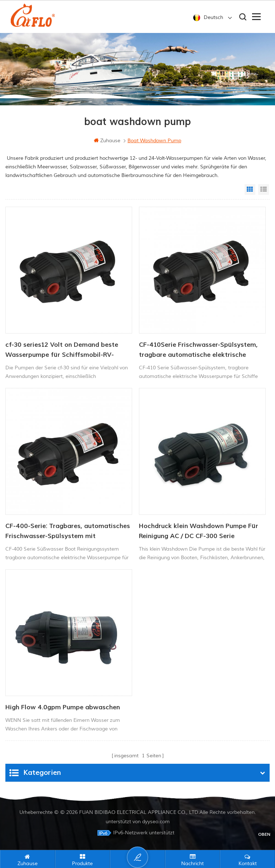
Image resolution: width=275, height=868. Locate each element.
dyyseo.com (156, 822)
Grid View (250, 190)
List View (264, 190)
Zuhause (107, 141)
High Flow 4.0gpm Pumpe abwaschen (63, 707)
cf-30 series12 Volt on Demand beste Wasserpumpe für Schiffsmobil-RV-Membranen (62, 350)
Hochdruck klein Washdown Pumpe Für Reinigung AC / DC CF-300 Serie (199, 531)
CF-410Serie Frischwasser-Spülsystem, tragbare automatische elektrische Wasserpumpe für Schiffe (198, 350)
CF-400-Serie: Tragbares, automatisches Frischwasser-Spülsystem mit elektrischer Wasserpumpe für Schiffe (68, 532)
